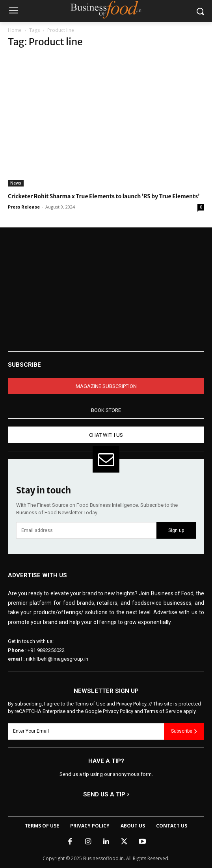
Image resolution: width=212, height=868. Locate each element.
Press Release (24, 207)
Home (15, 30)
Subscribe (184, 731)
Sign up (176, 530)
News (16, 183)
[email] (86, 530)
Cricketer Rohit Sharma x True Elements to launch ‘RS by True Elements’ (104, 196)
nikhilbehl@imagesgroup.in (57, 659)
